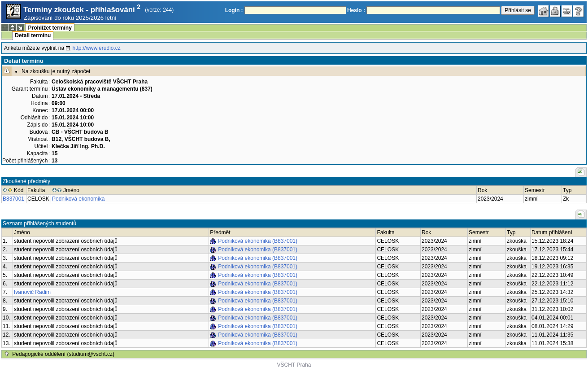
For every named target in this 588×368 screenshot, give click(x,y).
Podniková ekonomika (78, 199)
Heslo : (356, 10)
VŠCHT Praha (294, 365)
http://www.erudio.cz (96, 48)
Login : (234, 10)
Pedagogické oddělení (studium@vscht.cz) (63, 354)
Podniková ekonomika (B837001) (258, 241)
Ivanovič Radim (32, 292)
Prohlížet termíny (50, 28)
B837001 (13, 199)
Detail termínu (33, 35)
